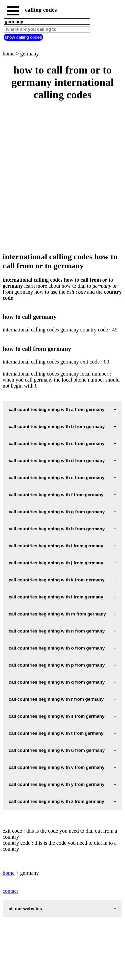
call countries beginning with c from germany (56, 444)
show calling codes (23, 37)
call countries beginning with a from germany (56, 409)
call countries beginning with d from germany (57, 461)
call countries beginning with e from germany (56, 478)
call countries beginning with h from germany (57, 529)
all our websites (25, 909)
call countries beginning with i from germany (56, 546)
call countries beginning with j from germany (56, 563)
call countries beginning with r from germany (56, 699)
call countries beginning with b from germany (57, 427)
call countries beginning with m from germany (57, 614)
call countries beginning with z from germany (56, 801)
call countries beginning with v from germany (56, 767)
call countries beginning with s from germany (56, 716)
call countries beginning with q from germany (57, 682)
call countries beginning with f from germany (56, 495)
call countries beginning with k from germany (56, 580)
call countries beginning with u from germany (57, 750)
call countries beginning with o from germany (57, 648)
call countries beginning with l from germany (56, 597)
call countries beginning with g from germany (57, 512)
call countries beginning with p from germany (57, 665)
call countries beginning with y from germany (56, 784)
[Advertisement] (62, 177)
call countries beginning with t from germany (56, 733)
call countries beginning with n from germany (57, 631)
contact (10, 891)
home (9, 54)
